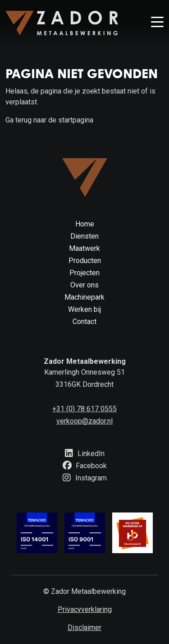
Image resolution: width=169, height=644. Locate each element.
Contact (84, 322)
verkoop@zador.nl (84, 421)
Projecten (84, 273)
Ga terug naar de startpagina (49, 120)
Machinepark (84, 297)
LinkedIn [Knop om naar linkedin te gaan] (84, 454)
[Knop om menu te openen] (157, 23)
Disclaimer (84, 628)
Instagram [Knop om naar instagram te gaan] (84, 478)
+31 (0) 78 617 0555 (84, 409)
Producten (85, 261)
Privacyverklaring (85, 609)
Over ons (84, 285)
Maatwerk (84, 248)
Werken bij (84, 309)
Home (85, 224)
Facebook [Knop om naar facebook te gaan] (85, 466)
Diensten (84, 236)
